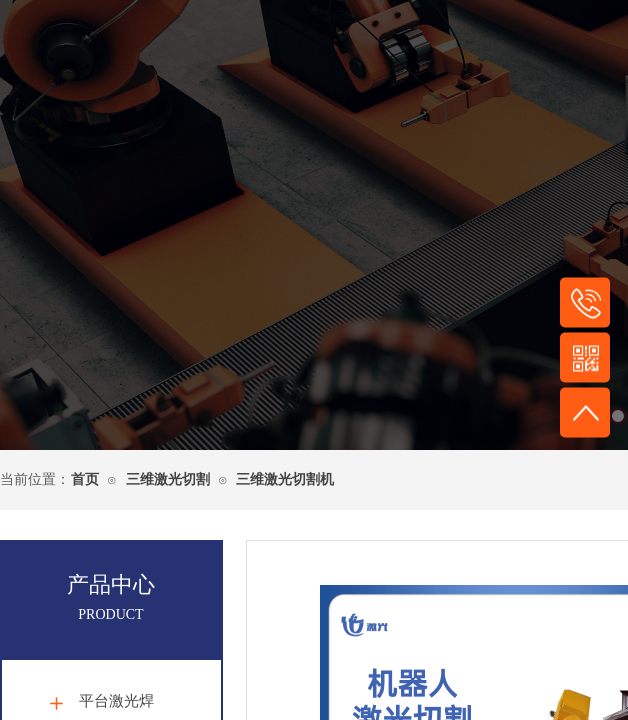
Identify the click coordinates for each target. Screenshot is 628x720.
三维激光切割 (168, 479)
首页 (85, 479)
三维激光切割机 (285, 479)
